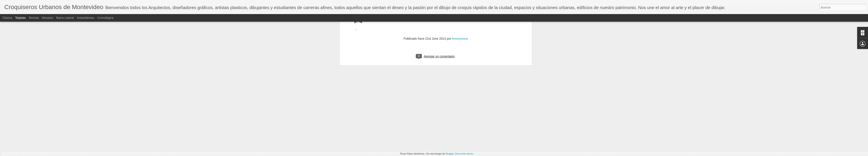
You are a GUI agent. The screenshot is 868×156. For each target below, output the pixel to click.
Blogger (450, 154)
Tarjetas (21, 18)
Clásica (7, 18)
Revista (34, 18)
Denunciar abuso (464, 154)
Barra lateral (65, 18)
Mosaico (48, 18)
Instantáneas (85, 18)
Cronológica (105, 18)
